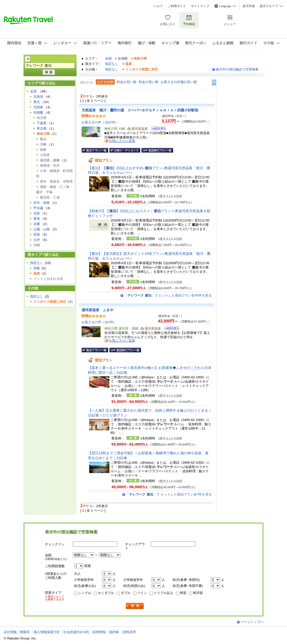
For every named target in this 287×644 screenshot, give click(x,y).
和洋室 (198, 593)
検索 (135, 606)
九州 (37, 240)
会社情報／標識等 (17, 632)
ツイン (142, 593)
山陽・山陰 (42, 229)
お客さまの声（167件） (99, 322)
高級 (37, 268)
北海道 (38, 97)
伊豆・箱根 (42, 203)
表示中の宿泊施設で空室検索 (237, 69)
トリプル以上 (163, 593)
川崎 (43, 144)
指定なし (112, 64)
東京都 (42, 128)
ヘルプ (158, 6)
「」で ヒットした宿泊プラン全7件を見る (169, 494)
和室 (183, 593)
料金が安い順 (127, 82)
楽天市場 (249, 6)
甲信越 (38, 208)
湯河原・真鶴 (50, 160)
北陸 (37, 213)
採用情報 (99, 632)
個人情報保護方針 (47, 632)
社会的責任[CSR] (76, 632)
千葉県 (42, 123)
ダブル (126, 593)
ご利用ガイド (177, 6)
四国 (37, 234)
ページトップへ (252, 622)
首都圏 (123, 58)
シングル (85, 593)
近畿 (37, 224)
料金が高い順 (149, 82)
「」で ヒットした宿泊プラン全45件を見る (168, 295)
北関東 (38, 107)
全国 (108, 58)
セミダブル (106, 593)
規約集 (114, 632)
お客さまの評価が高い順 (179, 82)
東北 (37, 102)
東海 (37, 219)
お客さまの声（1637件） (100, 122)
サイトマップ (200, 6)
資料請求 (129, 632)
